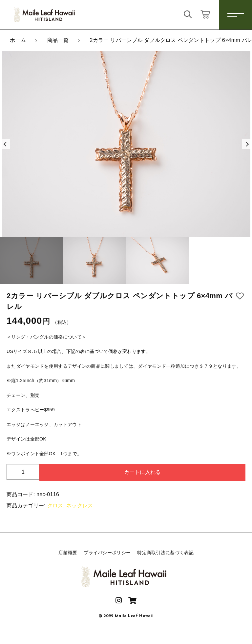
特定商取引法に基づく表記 (165, 553)
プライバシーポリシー (107, 553)
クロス (55, 506)
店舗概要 (68, 553)
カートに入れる (142, 472)
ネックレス (80, 506)
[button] (5, 144)
